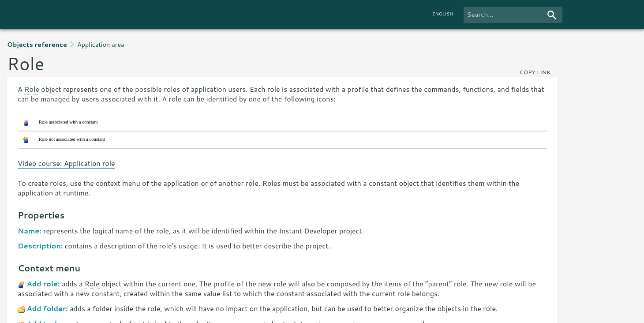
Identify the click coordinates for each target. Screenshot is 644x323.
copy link (535, 72)
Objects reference (37, 44)
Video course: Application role (66, 163)
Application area (101, 44)
